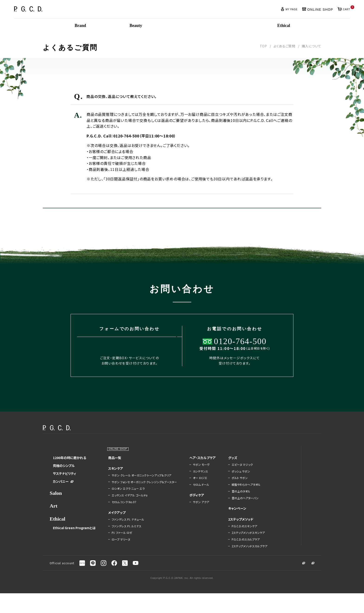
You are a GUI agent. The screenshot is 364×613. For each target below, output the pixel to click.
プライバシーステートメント (295, 539)
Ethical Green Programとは (73, 543)
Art (54, 519)
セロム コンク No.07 (121, 519)
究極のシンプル (64, 479)
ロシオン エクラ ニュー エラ (125, 505)
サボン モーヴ (193, 482)
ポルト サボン (230, 491)
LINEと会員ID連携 (289, 484)
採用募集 (305, 583)
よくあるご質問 (284, 46)
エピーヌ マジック (232, 478)
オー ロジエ (192, 495)
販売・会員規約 (287, 547)
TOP (263, 46)
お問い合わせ (286, 506)
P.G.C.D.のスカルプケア (236, 556)
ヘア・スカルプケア (193, 473)
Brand (57, 462)
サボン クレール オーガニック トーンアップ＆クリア (139, 489)
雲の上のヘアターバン (235, 512)
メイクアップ (114, 529)
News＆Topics (287, 462)
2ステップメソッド (231, 533)
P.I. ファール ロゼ (119, 549)
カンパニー (61, 495)
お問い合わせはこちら (121, 357)
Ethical (57, 532)
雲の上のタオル (231, 505)
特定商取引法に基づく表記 (295, 554)
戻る (145, 215)
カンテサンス (192, 489)
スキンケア (113, 482)
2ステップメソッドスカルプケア (237, 564)
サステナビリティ (65, 487)
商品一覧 (112, 471)
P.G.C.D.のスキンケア (234, 540)
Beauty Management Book (292, 523)
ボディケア (189, 512)
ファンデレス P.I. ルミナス (124, 543)
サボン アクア (193, 519)
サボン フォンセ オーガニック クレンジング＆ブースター (138, 497)
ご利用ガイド (286, 491)
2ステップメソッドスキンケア (237, 548)
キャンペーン (227, 522)
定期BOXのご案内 (289, 469)
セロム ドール (193, 502)
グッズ (223, 471)
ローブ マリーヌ (118, 556)
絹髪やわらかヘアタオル (236, 498)
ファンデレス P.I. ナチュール (125, 536)
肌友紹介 (283, 477)
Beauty (110, 462)
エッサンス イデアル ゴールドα (127, 512)
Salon (56, 507)
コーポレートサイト (277, 583)
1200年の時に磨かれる (70, 471)
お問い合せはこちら (219, 215)
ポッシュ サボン (231, 485)
